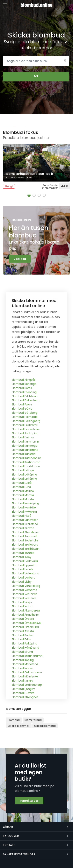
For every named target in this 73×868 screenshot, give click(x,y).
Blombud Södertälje (25, 540)
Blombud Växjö (22, 602)
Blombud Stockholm (25, 532)
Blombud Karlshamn (25, 442)
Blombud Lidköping (24, 475)
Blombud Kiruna (22, 652)
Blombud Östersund (25, 627)
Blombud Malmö (23, 491)
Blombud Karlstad (24, 454)
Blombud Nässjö (22, 668)
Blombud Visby (22, 582)
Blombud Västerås (24, 598)
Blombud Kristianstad (26, 462)
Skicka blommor (19, 726)
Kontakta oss (29, 801)
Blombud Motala (23, 495)
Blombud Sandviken (25, 520)
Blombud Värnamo (24, 590)
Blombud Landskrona (26, 466)
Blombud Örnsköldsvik (26, 623)
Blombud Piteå (22, 516)
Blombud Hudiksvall (25, 425)
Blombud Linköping (24, 479)
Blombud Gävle (22, 409)
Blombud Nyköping (24, 512)
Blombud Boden (22, 635)
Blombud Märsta (23, 499)
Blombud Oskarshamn (27, 672)
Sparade (68, 5)
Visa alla (20, 259)
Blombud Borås (22, 388)
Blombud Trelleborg (25, 545)
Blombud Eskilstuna (25, 396)
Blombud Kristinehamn (27, 656)
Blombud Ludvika (23, 693)
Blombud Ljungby (23, 689)
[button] (29, 195)
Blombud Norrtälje (24, 507)
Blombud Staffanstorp (27, 685)
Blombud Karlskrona (25, 450)
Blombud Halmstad (25, 417)
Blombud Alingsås (24, 380)
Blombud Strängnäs (25, 697)
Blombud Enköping (24, 392)
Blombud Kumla (22, 681)
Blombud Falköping (24, 643)
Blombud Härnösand (25, 648)
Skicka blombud (45, 726)
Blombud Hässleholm (26, 429)
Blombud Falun (22, 404)
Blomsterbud (33, 720)
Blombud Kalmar (23, 437)
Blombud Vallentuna (25, 573)
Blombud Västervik (24, 594)
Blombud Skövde (23, 528)
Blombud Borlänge (24, 384)
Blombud (14, 720)
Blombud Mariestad (25, 664)
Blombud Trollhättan (26, 549)
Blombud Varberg (23, 578)
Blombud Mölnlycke (25, 676)
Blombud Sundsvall (24, 536)
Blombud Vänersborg (26, 586)
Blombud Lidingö (23, 470)
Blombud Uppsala (23, 565)
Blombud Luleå (22, 483)
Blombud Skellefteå (25, 524)
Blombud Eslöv (21, 639)
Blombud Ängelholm (25, 615)
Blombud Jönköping (25, 433)
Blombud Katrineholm (26, 458)
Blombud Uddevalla (25, 561)
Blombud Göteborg (25, 413)
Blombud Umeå (22, 569)
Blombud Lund (21, 487)
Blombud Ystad (22, 606)
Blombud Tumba (23, 553)
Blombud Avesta (23, 631)
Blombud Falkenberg (26, 400)
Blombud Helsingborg (26, 421)
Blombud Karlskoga (25, 446)
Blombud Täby (22, 557)
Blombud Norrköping (25, 503)
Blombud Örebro (23, 619)
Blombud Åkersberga (26, 611)
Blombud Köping (23, 660)
